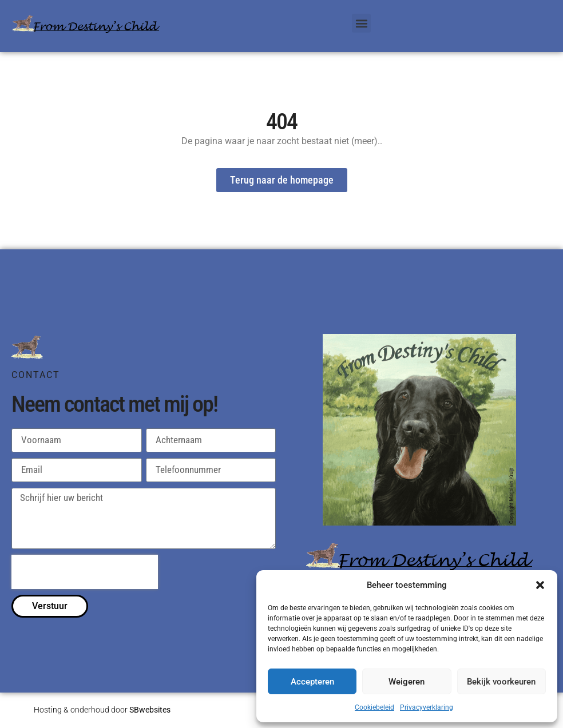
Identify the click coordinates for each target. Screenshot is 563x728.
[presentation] (85, 572)
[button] (540, 585)
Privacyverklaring (427, 707)
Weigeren (407, 682)
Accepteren (312, 682)
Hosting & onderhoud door (102, 710)
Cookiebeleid (374, 707)
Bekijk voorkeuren (501, 682)
